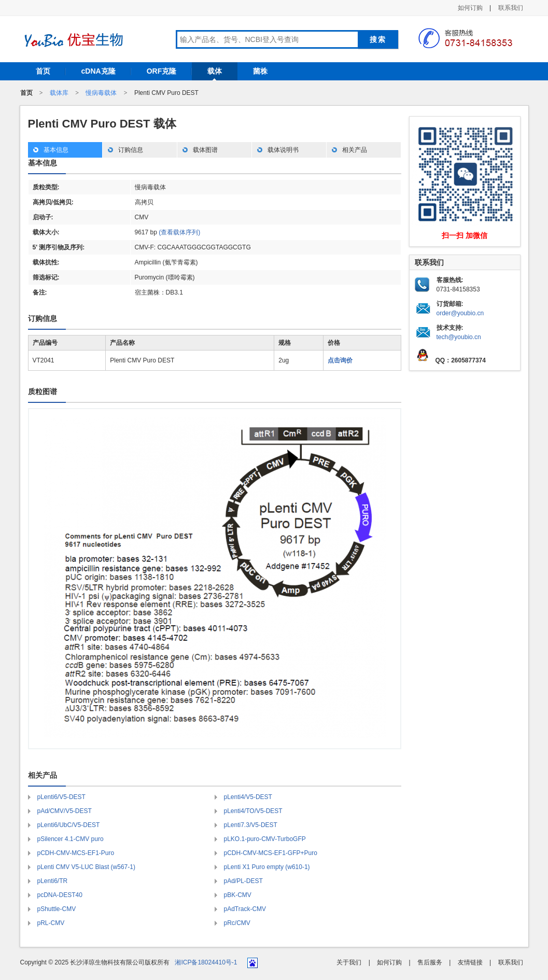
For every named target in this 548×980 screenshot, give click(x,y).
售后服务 (430, 962)
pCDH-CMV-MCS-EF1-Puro (76, 853)
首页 (43, 71)
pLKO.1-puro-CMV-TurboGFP (265, 839)
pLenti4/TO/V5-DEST (253, 811)
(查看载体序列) (179, 232)
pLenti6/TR (53, 881)
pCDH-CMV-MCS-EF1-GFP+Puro (271, 853)
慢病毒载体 (101, 93)
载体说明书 (283, 150)
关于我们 (349, 962)
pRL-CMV (51, 923)
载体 (215, 71)
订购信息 (131, 150)
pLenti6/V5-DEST (61, 797)
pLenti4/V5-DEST (248, 797)
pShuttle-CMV (57, 909)
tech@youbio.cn (459, 337)
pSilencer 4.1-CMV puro (71, 839)
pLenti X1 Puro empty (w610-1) (267, 867)
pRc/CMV (237, 923)
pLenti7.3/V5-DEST (251, 825)
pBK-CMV (238, 895)
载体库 (59, 93)
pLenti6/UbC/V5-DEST (69, 825)
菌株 (260, 71)
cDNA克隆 (99, 71)
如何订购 (470, 8)
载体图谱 (205, 150)
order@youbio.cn (460, 313)
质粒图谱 (43, 391)
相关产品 (355, 150)
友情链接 (470, 962)
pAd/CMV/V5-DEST (65, 811)
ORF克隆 (162, 71)
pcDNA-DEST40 (60, 895)
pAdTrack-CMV (245, 909)
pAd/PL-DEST (243, 881)
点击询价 (340, 360)
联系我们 (511, 8)
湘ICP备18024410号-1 (206, 962)
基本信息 (56, 150)
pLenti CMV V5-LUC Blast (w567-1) (86, 867)
